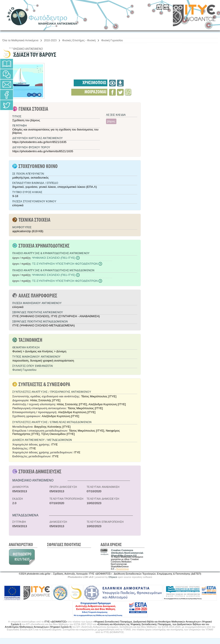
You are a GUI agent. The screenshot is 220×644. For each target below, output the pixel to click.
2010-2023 (50, 40)
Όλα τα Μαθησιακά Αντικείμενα (20, 40)
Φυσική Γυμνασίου (112, 40)
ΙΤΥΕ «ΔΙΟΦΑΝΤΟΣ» (56, 622)
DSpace (113, 577)
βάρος (111, 121)
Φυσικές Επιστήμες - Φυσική (79, 40)
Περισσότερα (122, 569)
